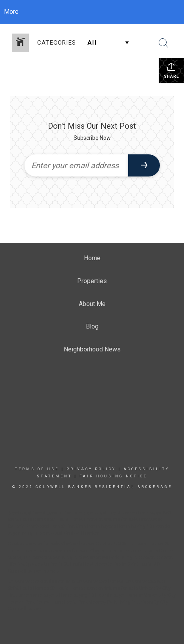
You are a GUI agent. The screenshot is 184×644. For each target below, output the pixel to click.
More (11, 12)
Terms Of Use (37, 469)
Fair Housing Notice (113, 476)
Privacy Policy (91, 469)
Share (172, 70)
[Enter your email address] (76, 165)
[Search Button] (163, 43)
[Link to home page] (92, 12)
